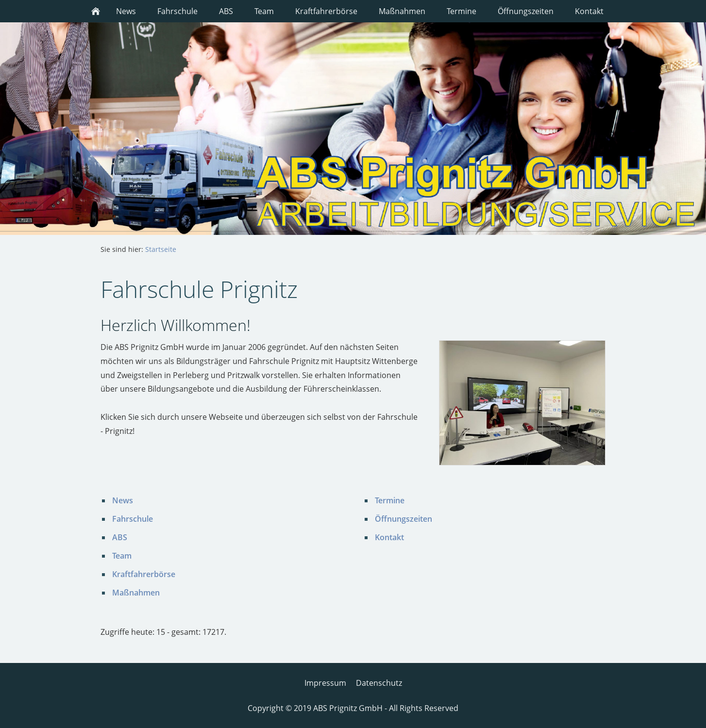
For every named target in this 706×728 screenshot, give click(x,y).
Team (122, 556)
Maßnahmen (136, 593)
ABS (120, 537)
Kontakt (389, 537)
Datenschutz (379, 683)
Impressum (325, 683)
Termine (390, 500)
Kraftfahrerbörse (144, 574)
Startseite (161, 249)
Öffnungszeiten (403, 519)
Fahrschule (133, 519)
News (123, 500)
